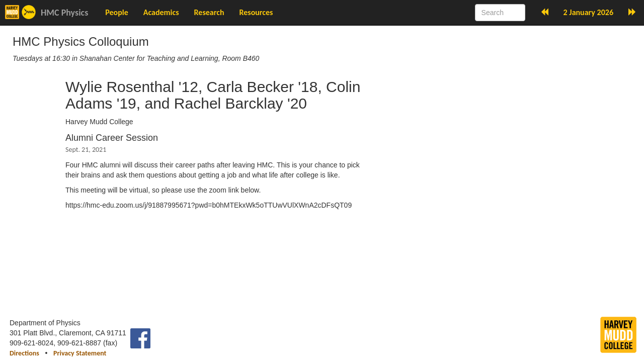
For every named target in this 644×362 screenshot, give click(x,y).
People (116, 12)
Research (209, 12)
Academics (161, 12)
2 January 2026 (588, 12)
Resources (256, 12)
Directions (24, 353)
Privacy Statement (80, 353)
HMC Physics (64, 13)
